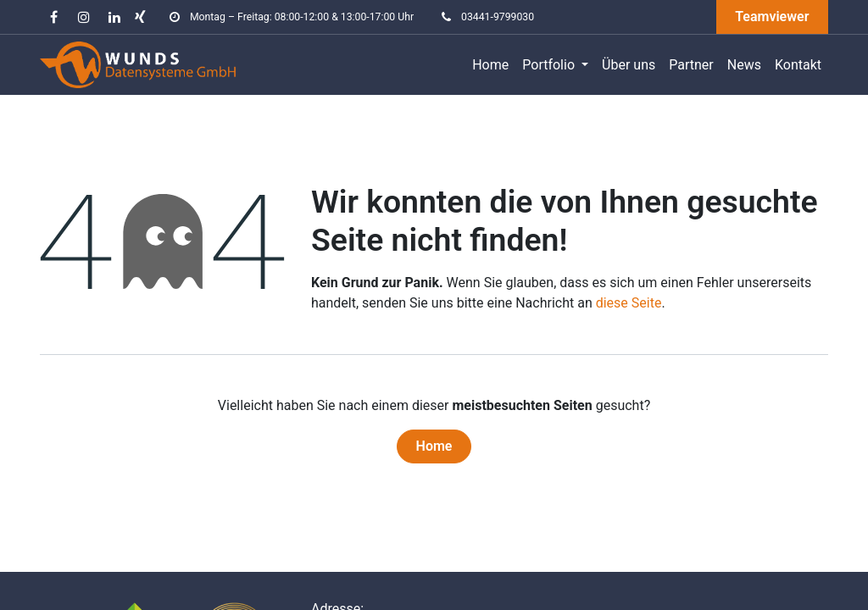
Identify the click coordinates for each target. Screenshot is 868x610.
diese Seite (629, 303)
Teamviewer (772, 17)
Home (434, 446)
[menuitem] (490, 65)
